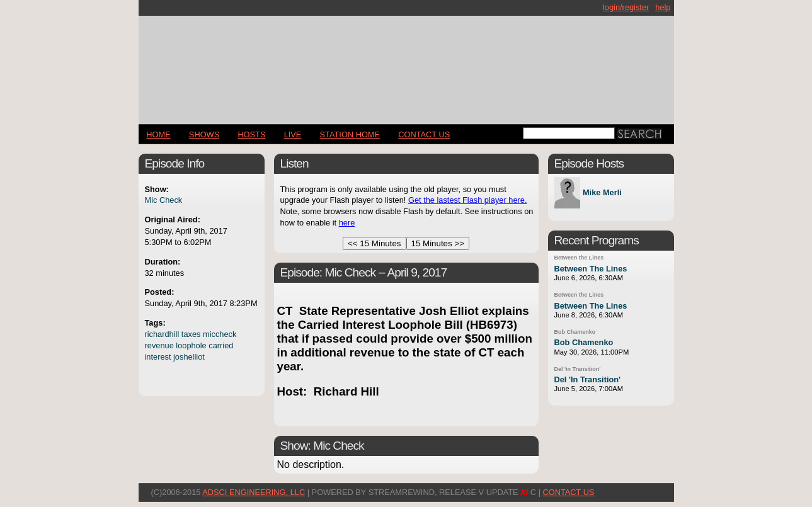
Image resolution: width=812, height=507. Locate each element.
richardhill (162, 334)
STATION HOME (350, 134)
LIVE (293, 134)
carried (221, 345)
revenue (159, 345)
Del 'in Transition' (578, 369)
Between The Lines (591, 269)
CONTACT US (424, 134)
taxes (191, 334)
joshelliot (189, 357)
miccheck (220, 334)
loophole (191, 345)
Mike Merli (602, 193)
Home (158, 134)
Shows (204, 134)
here (347, 223)
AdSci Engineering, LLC (254, 492)
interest (158, 357)
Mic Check (164, 200)
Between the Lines (579, 258)
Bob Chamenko (575, 332)
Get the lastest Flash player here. (468, 200)
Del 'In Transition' (588, 379)
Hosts (251, 134)
